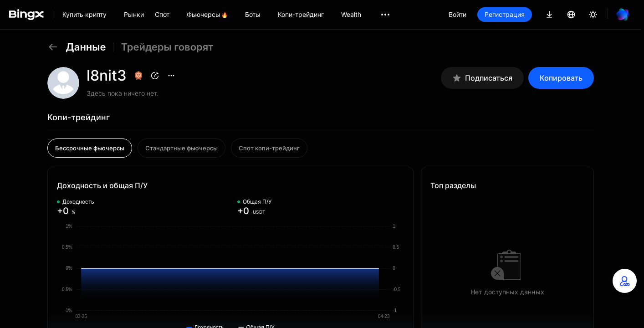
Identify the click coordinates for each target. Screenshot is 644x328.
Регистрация (505, 14)
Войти (457, 14)
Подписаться (482, 78)
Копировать (561, 78)
